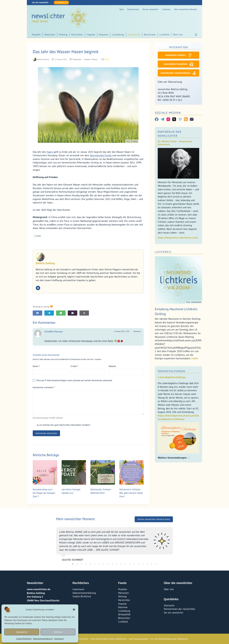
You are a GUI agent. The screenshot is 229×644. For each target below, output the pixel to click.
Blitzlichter (150, 35)
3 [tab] (82, 564)
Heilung (63, 35)
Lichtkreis (166, 9)
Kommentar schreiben (44, 387)
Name (36, 366)
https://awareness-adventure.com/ (178, 238)
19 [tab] (152, 564)
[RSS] (186, 119)
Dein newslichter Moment (186, 9)
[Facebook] (37, 313)
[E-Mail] (73, 313)
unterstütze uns (61, 2)
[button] (74, 610)
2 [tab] (77, 564)
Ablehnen (58, 632)
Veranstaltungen (171, 371)
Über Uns (178, 35)
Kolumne (104, 35)
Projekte (36, 35)
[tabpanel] (114, 543)
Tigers (50, 152)
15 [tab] (134, 564)
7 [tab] (99, 564)
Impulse (91, 35)
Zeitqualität (134, 35)
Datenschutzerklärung (43, 639)
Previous (54, 543)
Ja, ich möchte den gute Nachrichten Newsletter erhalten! (62, 425)
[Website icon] (38, 288)
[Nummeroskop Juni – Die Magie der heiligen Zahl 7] (45, 472)
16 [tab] (139, 564)
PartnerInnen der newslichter (180, 609)
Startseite (169, 605)
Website (112, 366)
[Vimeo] (180, 119)
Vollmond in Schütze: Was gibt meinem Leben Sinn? (131, 493)
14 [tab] (130, 564)
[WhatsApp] (61, 313)
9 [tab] (108, 564)
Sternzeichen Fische (101, 155)
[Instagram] (168, 119)
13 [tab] (125, 564)
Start (122, 9)
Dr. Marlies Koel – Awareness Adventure (175, 143)
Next (175, 543)
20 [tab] (156, 564)
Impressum (59, 639)
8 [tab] (104, 564)
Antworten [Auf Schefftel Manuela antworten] (137, 331)
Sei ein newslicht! (151, 9)
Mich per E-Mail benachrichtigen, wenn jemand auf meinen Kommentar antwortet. (73, 380)
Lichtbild (164, 35)
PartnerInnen (133, 9)
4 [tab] (86, 564)
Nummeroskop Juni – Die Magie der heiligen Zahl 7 (44, 493)
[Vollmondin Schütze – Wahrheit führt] (103, 472)
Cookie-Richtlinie (24, 639)
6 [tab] (95, 564)
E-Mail (74, 366)
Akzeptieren (22, 632)
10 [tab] (112, 564)
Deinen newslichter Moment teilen (154, 519)
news (38, 236)
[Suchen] (196, 35)
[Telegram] (49, 313)
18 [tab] (147, 564)
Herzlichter (77, 35)
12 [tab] (121, 564)
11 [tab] (117, 564)
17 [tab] (143, 564)
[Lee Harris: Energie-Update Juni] (74, 472)
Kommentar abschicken (46, 433)
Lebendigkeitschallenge (172, 377)
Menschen (50, 35)
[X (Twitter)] (174, 119)
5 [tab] (90, 564)
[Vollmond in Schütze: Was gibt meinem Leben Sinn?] (132, 472)
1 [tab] (73, 564)
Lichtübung (118, 35)
